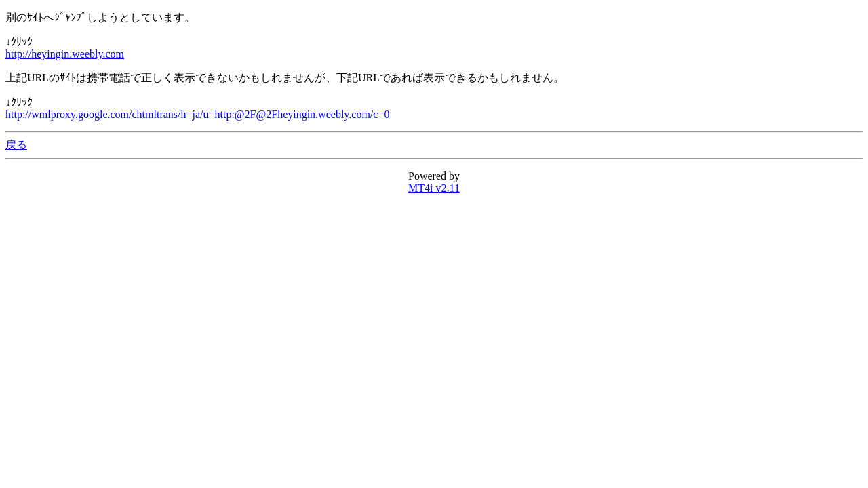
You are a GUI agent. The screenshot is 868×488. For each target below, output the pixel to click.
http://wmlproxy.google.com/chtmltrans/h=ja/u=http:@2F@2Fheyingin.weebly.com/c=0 (197, 114)
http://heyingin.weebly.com (65, 54)
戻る (16, 145)
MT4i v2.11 (434, 188)
